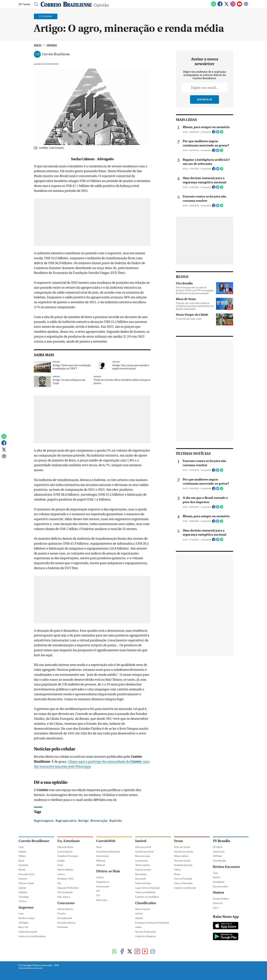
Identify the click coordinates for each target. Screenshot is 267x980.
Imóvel (141, 841)
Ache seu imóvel (143, 847)
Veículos (139, 918)
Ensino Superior (65, 852)
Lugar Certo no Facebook (147, 888)
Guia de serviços (143, 870)
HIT (98, 891)
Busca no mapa (143, 856)
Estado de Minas (221, 899)
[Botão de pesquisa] (35, 4)
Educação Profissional (68, 888)
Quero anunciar (143, 909)
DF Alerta (218, 847)
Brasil (21, 861)
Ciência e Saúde (26, 883)
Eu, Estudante (69, 841)
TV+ (98, 895)
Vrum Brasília (219, 861)
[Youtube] (239, 6)
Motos (177, 874)
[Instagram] (233, 6)
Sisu (59, 883)
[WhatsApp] (214, 6)
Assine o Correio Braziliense (32, 936)
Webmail (101, 865)
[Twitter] (226, 6)
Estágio (61, 861)
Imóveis (139, 913)
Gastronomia (103, 856)
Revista (217, 877)
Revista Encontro (226, 867)
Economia (23, 865)
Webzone (101, 861)
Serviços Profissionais (146, 932)
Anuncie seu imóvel (145, 852)
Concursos (66, 903)
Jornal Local (219, 852)
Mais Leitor (102, 900)
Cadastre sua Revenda (185, 888)
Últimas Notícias (65, 870)
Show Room (141, 874)
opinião (117, 821)
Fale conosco (64, 897)
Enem (60, 865)
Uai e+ (216, 908)
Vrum (178, 841)
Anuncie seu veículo (184, 852)
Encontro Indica (220, 886)
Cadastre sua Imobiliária (147, 897)
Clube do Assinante (28, 932)
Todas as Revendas (183, 883)
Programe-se (103, 882)
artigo (84, 821)
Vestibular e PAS (65, 879)
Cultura (61, 874)
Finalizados (63, 927)
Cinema (100, 877)
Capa (21, 847)
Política (22, 856)
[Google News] (246, 6)
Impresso (26, 907)
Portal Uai (218, 903)
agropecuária (67, 821)
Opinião (101, 5)
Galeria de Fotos (143, 883)
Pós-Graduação (65, 892)
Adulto (138, 927)
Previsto (61, 913)
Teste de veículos (182, 861)
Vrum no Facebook (183, 879)
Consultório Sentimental (108, 852)
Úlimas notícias (143, 865)
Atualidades (219, 882)
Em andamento (65, 918)
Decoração (140, 879)
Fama (99, 847)
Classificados (146, 903)
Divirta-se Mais (108, 871)
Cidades (22, 852)
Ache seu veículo (182, 847)
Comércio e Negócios (146, 936)
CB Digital (23, 923)
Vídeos (177, 870)
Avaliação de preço (183, 865)
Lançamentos (142, 861)
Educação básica (65, 847)
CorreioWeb (106, 841)
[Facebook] (220, 6)
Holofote (23, 892)
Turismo (22, 901)
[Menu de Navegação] (25, 4)
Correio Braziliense (34, 841)
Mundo (22, 870)
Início (38, 45)
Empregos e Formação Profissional (152, 923)
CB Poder (217, 856)
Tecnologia (24, 897)
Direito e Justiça (26, 918)
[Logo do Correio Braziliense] (66, 4)
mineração (100, 821)
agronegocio (45, 821)
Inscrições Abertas (66, 923)
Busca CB (23, 927)
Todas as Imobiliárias (145, 892)
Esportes (23, 879)
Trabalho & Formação (68, 856)
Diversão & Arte (26, 874)
